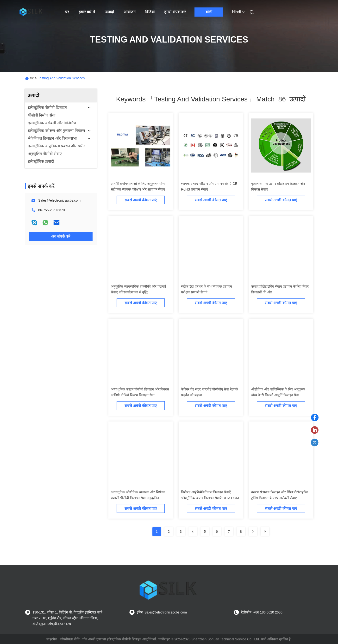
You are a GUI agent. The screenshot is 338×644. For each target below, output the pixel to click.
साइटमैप (52, 639)
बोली (209, 12)
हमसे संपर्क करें (175, 12)
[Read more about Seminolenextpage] (253, 532)
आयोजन (130, 12)
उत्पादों (109, 12)
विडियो (150, 12)
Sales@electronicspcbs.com (59, 200)
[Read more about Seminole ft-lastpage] (265, 532)
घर (67, 12)
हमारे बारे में (87, 12)
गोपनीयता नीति (70, 639)
